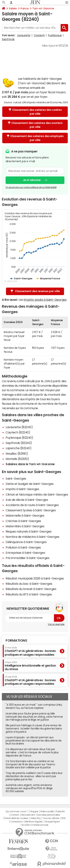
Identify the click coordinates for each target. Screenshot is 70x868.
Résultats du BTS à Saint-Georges (29, 594)
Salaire (13, 8)
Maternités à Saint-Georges (25, 526)
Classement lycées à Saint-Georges (31, 510)
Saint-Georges (16, 478)
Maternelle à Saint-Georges (25, 515)
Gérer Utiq (35, 818)
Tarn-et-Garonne (43, 8)
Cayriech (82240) (18, 432)
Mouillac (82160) (17, 454)
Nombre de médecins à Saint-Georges (32, 537)
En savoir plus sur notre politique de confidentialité (31, 187)
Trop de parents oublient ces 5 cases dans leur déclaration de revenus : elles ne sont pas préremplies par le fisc (34, 776)
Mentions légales (34, 822)
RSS (64, 818)
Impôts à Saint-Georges (22, 489)
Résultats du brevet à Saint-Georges (31, 589)
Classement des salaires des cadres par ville (35, 112)
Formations (16, 640)
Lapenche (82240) (18, 448)
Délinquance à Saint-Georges (26, 542)
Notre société (47, 811)
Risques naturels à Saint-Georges (29, 531)
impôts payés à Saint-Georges (45, 300)
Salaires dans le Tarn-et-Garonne (30, 464)
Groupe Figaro (52, 822)
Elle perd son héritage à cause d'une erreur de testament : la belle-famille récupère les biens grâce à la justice (34, 729)
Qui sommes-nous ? (17, 811)
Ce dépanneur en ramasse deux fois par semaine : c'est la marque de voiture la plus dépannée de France (32, 752)
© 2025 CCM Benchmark (35, 825)
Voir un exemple (56, 624)
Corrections (17, 822)
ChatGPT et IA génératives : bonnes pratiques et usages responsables (30, 651)
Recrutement (28, 815)
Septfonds (8, 39)
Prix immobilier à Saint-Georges (27, 558)
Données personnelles (48, 815)
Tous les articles (51, 818)
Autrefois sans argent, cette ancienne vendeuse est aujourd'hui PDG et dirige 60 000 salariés (29, 788)
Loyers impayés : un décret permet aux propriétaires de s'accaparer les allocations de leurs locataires (34, 741)
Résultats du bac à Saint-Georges (29, 584)
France (25, 8)
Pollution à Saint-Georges (23, 547)
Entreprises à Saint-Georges (25, 553)
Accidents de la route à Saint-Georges (32, 505)
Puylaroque (55, 35)
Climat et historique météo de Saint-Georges (37, 494)
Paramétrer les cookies (16, 818)
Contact (15, 815)
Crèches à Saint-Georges (23, 521)
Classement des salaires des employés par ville (35, 138)
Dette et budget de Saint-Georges (30, 484)
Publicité (60, 811)
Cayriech (39, 35)
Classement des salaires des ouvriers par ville (35, 125)
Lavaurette (24, 35)
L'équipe (34, 811)
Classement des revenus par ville (35, 291)
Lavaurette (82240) (19, 427)
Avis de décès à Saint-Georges (27, 500)
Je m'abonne (32, 180)
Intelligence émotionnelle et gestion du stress (30, 666)
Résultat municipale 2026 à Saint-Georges (35, 578)
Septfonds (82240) (19, 443)
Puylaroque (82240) (19, 438)
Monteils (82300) (17, 459)
